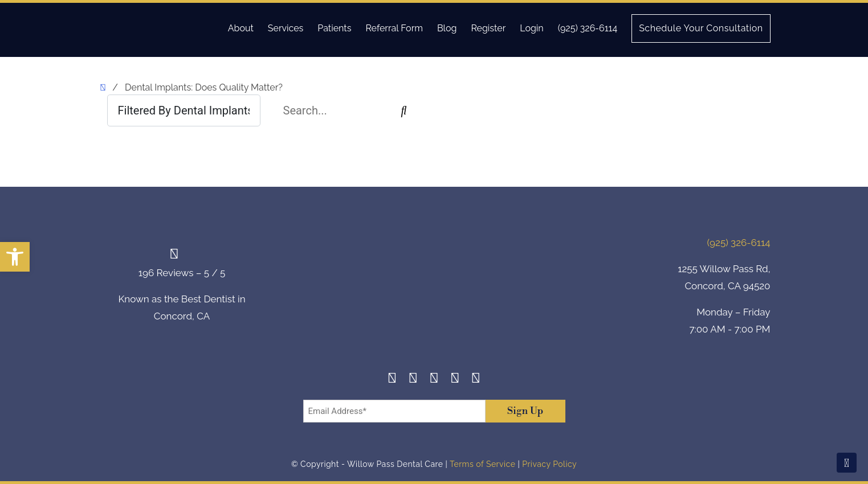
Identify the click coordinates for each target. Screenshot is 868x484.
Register (488, 28)
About (241, 28)
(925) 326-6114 (588, 28)
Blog (447, 28)
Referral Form (394, 28)
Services (286, 28)
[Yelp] (455, 380)
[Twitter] (434, 380)
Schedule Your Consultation (701, 28)
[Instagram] (413, 380)
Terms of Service (482, 464)
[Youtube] (476, 380)
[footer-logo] (434, 288)
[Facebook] (392, 380)
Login (531, 28)
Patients (334, 28)
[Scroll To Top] (847, 463)
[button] (15, 257)
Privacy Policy (549, 464)
